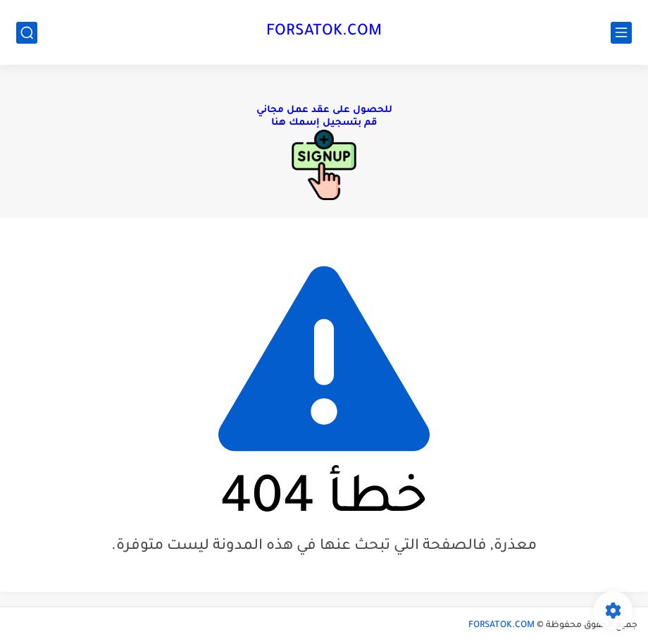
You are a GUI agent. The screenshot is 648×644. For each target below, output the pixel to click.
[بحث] (27, 33)
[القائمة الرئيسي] (621, 33)
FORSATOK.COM (324, 32)
